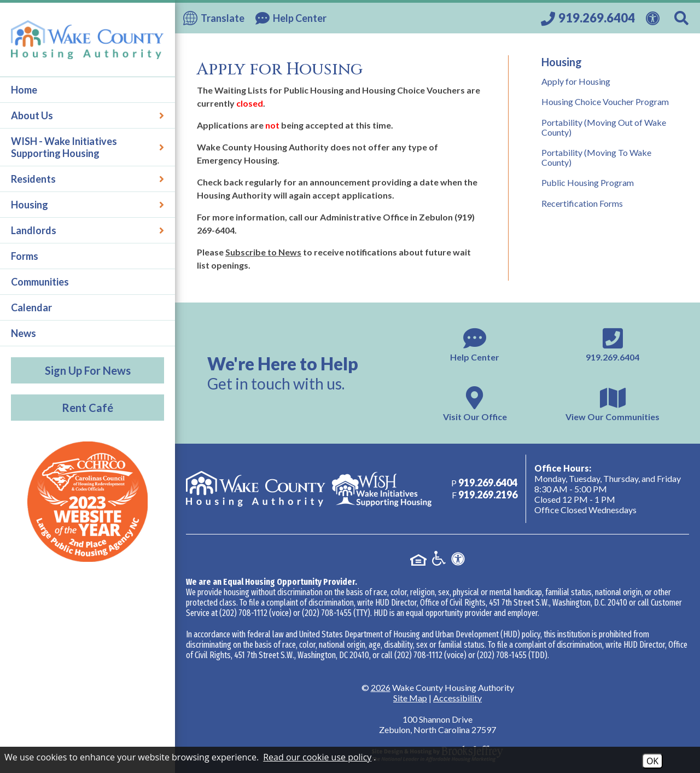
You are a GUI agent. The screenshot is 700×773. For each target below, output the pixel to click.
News (24, 333)
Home (24, 90)
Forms (25, 256)
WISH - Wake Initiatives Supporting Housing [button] (87, 147)
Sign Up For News (88, 370)
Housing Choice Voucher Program (605, 101)
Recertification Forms (582, 203)
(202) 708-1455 (327, 613)
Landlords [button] (87, 230)
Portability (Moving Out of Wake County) (604, 127)
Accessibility (457, 698)
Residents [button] (87, 179)
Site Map (410, 698)
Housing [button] (87, 205)
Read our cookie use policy (317, 757)
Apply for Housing (576, 81)
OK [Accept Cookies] (652, 761)
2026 (381, 687)
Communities (40, 282)
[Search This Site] (683, 18)
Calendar (31, 307)
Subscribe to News (263, 252)
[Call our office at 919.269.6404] (588, 18)
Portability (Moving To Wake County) (596, 157)
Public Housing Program (588, 182)
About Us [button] (87, 115)
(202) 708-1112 (243, 613)
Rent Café (87, 408)
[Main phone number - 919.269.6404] (612, 343)
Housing (562, 62)
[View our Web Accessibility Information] (655, 17)
